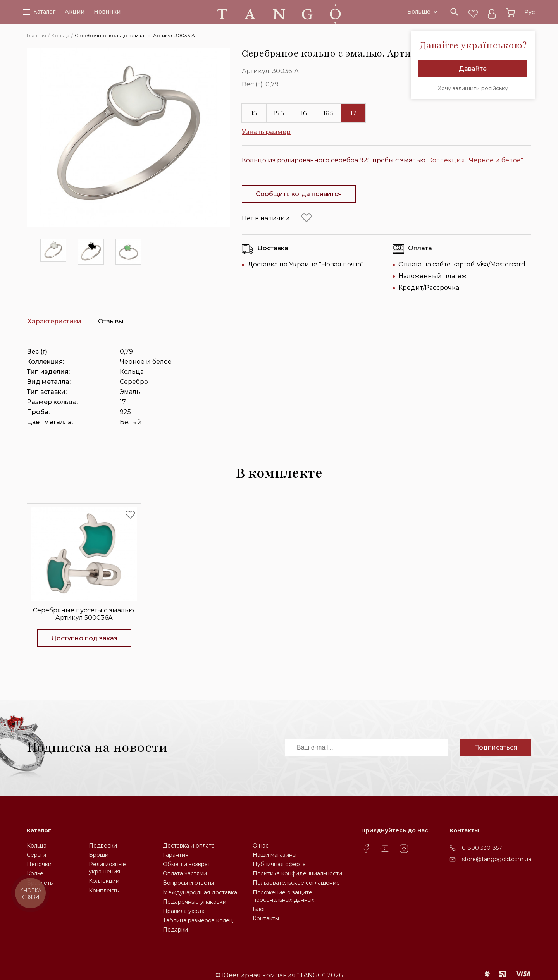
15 (254, 113)
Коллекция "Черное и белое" (476, 160)
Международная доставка (200, 892)
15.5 (279, 113)
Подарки (175, 930)
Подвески (103, 846)
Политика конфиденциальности (297, 873)
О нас (261, 846)
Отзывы (111, 321)
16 (304, 113)
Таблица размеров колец (198, 920)
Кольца (37, 846)
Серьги (36, 855)
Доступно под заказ (84, 638)
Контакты (266, 918)
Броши (99, 855)
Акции (75, 12)
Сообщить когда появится (299, 194)
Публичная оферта (279, 864)
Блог (259, 909)
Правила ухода (184, 911)
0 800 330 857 (482, 848)
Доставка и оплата (189, 846)
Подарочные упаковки (195, 902)
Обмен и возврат (187, 864)
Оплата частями (185, 873)
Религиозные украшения (107, 868)
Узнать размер (266, 132)
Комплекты (104, 891)
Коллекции (104, 881)
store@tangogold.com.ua (497, 859)
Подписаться (496, 747)
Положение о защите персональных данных (283, 896)
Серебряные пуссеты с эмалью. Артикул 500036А (84, 614)
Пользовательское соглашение (296, 883)
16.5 (328, 113)
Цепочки (39, 864)
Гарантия (176, 855)
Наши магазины (275, 855)
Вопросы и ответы (188, 883)
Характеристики (54, 321)
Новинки (107, 12)
